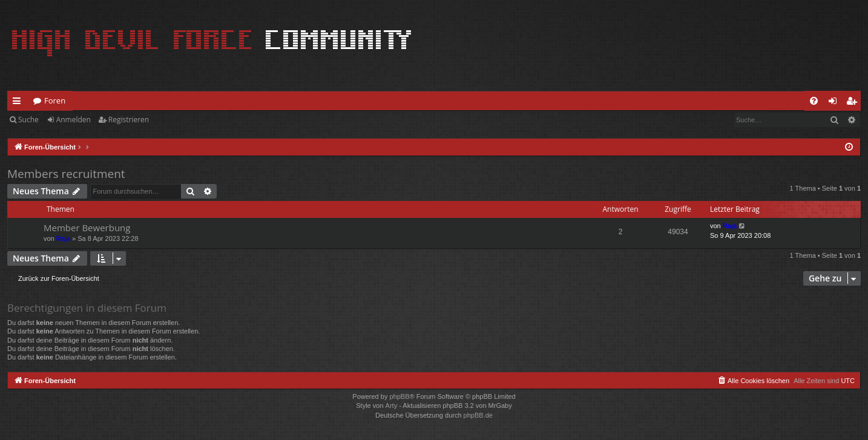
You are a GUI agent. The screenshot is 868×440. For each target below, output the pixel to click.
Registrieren (129, 120)
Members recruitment (66, 174)
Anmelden (74, 120)
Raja (63, 238)
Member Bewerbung (87, 228)
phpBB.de (478, 415)
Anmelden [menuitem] (836, 103)
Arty (392, 406)
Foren (55, 100)
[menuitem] (814, 101)
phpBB (399, 396)
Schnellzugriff (19, 103)
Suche (28, 120)
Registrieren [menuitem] (854, 103)
